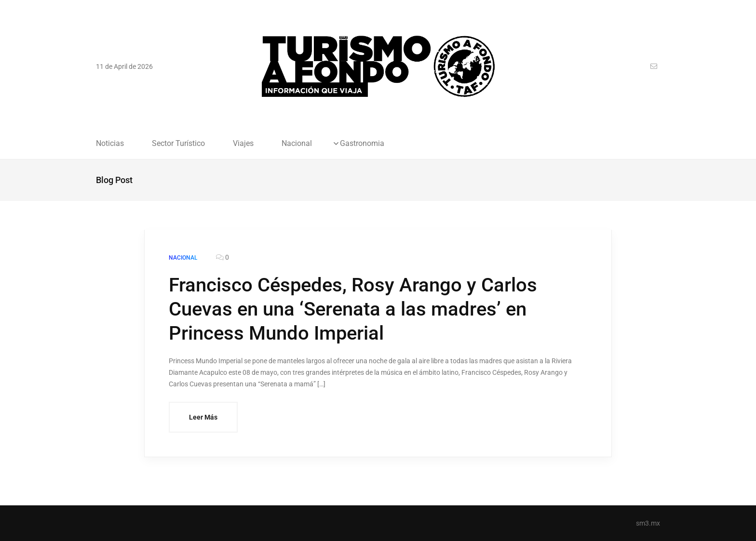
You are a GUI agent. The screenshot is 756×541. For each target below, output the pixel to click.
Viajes (243, 144)
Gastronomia (362, 144)
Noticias (110, 144)
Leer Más (203, 417)
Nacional (297, 144)
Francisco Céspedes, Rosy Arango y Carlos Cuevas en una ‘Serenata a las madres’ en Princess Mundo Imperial (353, 309)
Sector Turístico (178, 144)
